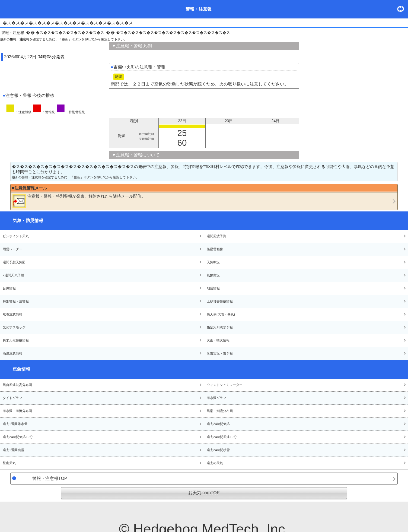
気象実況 (213, 275)
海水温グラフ (216, 398)
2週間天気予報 (13, 275)
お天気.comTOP (204, 493)
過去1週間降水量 (15, 424)
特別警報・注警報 (16, 301)
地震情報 (213, 288)
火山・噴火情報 (218, 340)
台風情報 (9, 288)
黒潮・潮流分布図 (220, 411)
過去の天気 (215, 463)
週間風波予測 (216, 236)
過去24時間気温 (218, 424)
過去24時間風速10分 (222, 437)
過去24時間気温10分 (18, 437)
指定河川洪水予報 (220, 327)
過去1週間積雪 (13, 450)
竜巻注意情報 (12, 314)
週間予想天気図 (14, 262)
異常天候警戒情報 (16, 340)
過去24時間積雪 (218, 450)
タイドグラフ (12, 398)
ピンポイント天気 (16, 236)
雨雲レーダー (12, 249)
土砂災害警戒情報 (220, 301)
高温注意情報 (12, 353)
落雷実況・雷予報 (220, 353)
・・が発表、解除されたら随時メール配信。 (79, 201)
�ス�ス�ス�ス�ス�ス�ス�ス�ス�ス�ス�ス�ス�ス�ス (173, 33)
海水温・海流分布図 (17, 411)
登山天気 (9, 463)
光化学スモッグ (14, 327)
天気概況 (213, 262)
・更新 (403, 9)
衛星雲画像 (215, 249)
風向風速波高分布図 (17, 385)
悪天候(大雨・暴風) (221, 314)
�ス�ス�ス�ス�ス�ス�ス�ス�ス (70, 33)
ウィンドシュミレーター (225, 385)
